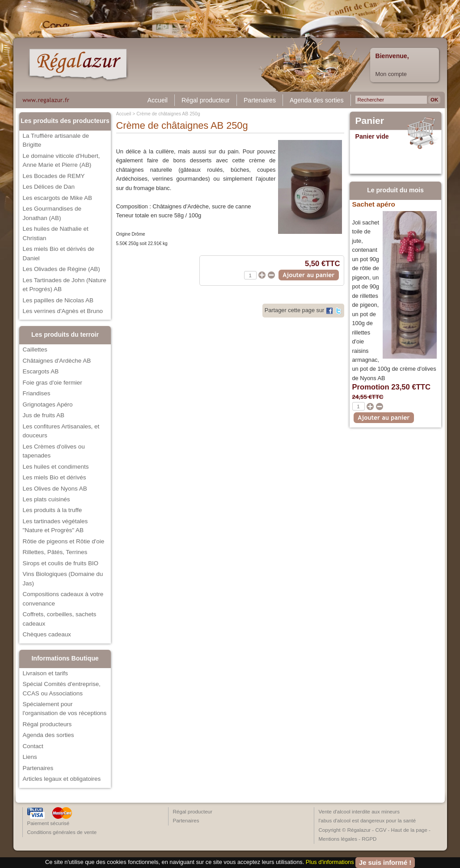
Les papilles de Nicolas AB (58, 300)
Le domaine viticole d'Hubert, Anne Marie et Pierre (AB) (61, 160)
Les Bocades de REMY (54, 176)
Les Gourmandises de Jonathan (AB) (52, 213)
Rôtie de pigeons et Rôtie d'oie (64, 541)
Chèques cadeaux (47, 634)
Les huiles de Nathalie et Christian (56, 233)
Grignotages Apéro (48, 404)
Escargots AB (41, 371)
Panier (370, 121)
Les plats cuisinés (46, 499)
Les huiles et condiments (56, 467)
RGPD (369, 839)
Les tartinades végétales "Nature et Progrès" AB (55, 526)
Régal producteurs (47, 724)
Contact (33, 746)
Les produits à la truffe (53, 510)
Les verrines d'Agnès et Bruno (63, 311)
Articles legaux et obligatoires (62, 779)
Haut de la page (409, 830)
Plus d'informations (330, 862)
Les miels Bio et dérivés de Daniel (59, 253)
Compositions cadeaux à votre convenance (63, 599)
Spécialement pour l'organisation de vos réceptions (65, 709)
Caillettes (35, 349)
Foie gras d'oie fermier (53, 383)
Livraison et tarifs (46, 673)
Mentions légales (338, 839)
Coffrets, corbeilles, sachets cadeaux (60, 619)
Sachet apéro (374, 204)
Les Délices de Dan (49, 187)
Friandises (37, 393)
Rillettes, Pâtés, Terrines (55, 552)
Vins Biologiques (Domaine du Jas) (63, 578)
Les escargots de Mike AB (57, 198)
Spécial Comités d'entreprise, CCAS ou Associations (62, 688)
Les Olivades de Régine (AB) (61, 269)
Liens (30, 757)
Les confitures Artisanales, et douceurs (61, 431)
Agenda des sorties (317, 100)
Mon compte (391, 74)
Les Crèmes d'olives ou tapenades (54, 451)
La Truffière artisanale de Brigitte (56, 140)
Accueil (158, 100)
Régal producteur (206, 100)
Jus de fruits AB (44, 415)
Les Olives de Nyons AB (55, 489)
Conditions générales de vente (62, 832)
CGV (381, 830)
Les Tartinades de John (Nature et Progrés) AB (65, 285)
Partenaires (260, 100)
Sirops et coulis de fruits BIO (61, 563)
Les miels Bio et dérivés (55, 477)
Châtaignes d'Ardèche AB (57, 361)
